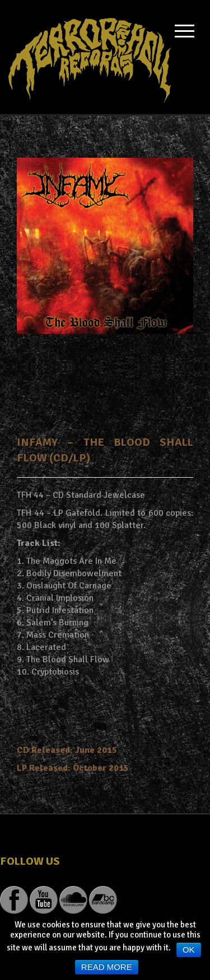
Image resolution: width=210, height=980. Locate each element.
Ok (189, 950)
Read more (107, 967)
